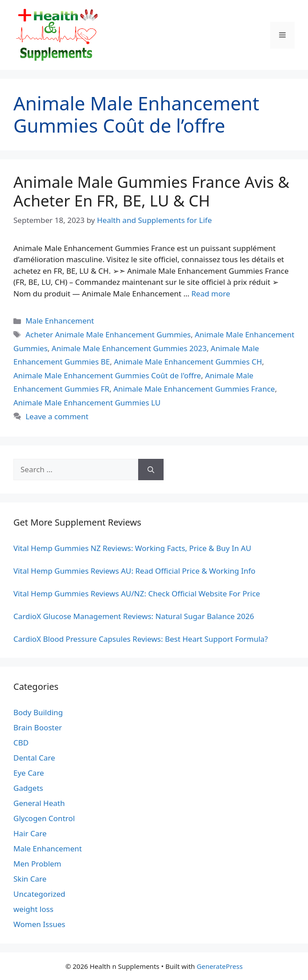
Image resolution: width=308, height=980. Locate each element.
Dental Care (34, 758)
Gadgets (28, 788)
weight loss (33, 909)
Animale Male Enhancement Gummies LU (87, 403)
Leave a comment (57, 416)
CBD (21, 743)
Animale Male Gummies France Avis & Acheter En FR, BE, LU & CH (151, 191)
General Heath (39, 803)
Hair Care (30, 833)
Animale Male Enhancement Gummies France (194, 389)
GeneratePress (220, 966)
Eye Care (29, 773)
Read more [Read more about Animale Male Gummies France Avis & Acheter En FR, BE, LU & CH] (211, 294)
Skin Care (30, 879)
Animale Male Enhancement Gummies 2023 (129, 348)
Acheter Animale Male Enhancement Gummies (108, 334)
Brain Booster (38, 727)
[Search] (151, 470)
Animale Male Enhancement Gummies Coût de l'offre (107, 375)
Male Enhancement (60, 321)
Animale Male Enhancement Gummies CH (188, 362)
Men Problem (37, 864)
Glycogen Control (44, 818)
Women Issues (39, 924)
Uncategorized (39, 894)
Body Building (38, 712)
